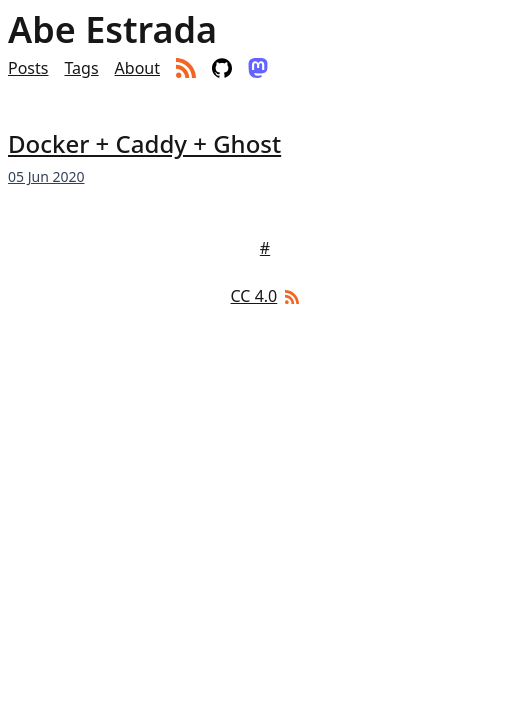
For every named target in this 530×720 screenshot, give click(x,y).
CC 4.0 (254, 296)
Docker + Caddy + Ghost (144, 143)
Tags (81, 68)
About (137, 68)
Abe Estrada (112, 30)
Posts (28, 68)
